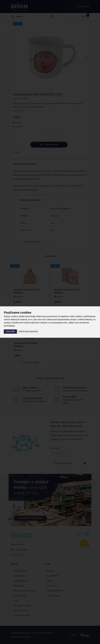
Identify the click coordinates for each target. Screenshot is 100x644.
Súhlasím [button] (10, 331)
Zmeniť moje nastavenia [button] (28, 331)
